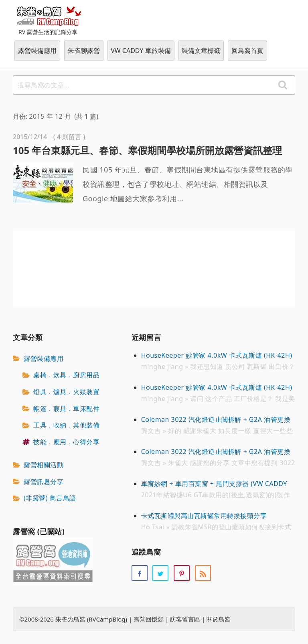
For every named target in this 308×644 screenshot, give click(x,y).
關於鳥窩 (219, 620)
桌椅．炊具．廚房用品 (66, 375)
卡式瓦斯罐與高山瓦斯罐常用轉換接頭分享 (204, 516)
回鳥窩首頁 (247, 51)
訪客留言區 (185, 620)
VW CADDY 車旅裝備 (141, 51)
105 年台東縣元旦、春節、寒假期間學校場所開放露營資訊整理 (147, 150)
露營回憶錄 (149, 620)
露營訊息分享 (44, 482)
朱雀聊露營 (84, 51)
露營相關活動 (44, 465)
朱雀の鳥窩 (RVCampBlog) (49, 16)
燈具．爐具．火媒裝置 (66, 392)
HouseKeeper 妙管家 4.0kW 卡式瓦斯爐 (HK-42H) (217, 355)
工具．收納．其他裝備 (66, 425)
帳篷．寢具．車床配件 (66, 409)
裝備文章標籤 (201, 51)
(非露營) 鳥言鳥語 (50, 498)
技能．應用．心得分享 (66, 442)
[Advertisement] (154, 268)
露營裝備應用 (37, 51)
